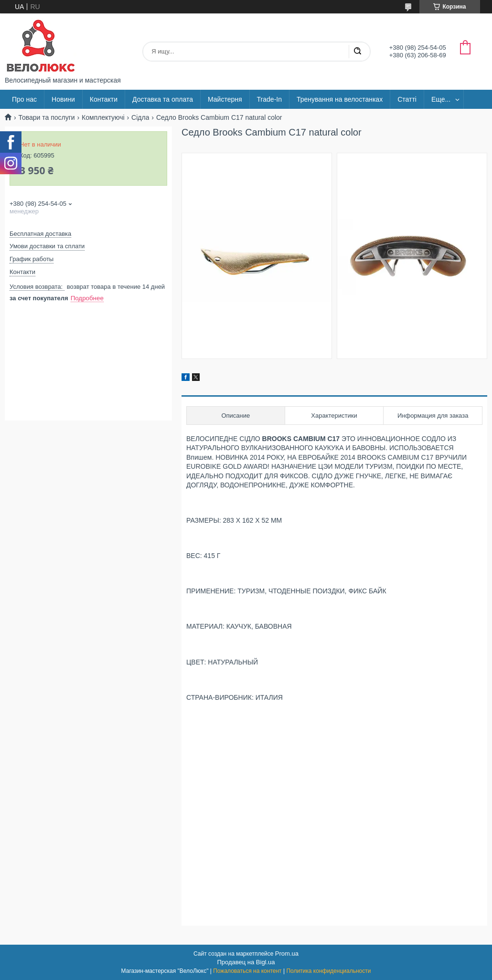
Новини (63, 99)
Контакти (104, 99)
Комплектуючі (103, 117)
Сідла (140, 117)
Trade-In (269, 99)
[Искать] (357, 52)
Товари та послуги (46, 117)
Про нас (24, 99)
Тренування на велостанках (340, 99)
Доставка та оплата (163, 99)
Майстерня (225, 99)
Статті (407, 99)
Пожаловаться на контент (247, 971)
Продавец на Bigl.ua (246, 962)
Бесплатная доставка (40, 234)
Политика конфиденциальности (328, 971)
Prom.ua (287, 954)
